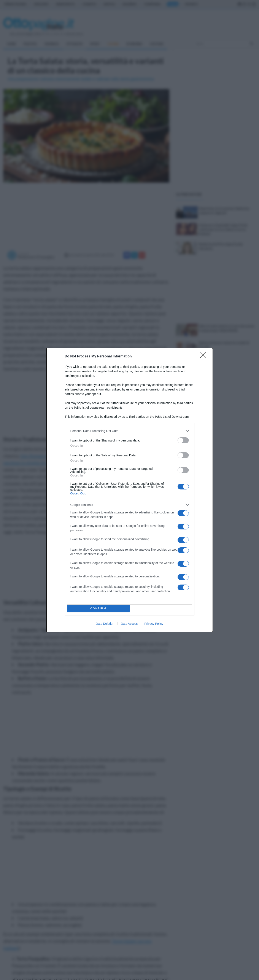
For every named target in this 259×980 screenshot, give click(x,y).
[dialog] (130, 490)
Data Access (129, 624)
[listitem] (130, 431)
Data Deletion (105, 624)
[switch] (183, 440)
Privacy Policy (154, 624)
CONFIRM (98, 608)
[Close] (204, 357)
